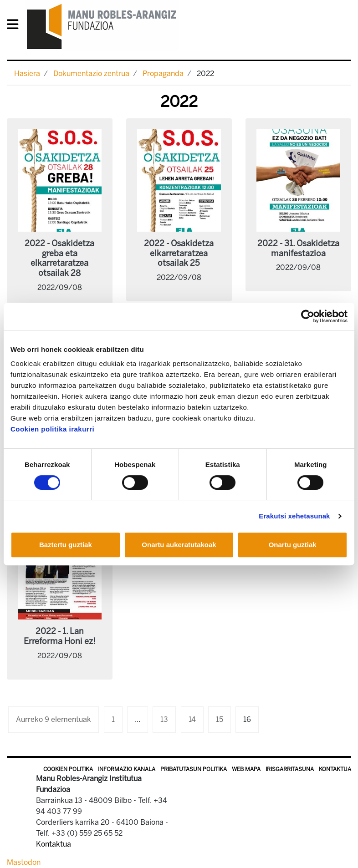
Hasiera (27, 74)
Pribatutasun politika (194, 769)
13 (164, 719)
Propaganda (163, 74)
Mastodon (24, 862)
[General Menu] (15, 26)
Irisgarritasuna (290, 769)
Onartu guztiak (293, 545)
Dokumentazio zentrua (91, 74)
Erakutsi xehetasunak (294, 516)
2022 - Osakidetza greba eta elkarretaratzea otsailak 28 (59, 258)
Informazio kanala (127, 769)
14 (192, 719)
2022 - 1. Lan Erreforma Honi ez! (60, 636)
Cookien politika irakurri (52, 429)
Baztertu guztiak (66, 545)
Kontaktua (335, 769)
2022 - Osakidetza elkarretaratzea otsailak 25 (179, 253)
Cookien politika (68, 769)
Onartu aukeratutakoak (179, 545)
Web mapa (246, 769)
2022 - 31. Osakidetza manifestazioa (298, 249)
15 (220, 719)
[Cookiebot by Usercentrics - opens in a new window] (308, 316)
